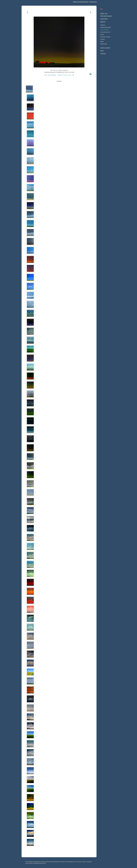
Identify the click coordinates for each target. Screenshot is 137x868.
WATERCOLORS (104, 44)
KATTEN (102, 42)
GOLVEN (102, 34)
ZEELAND (103, 25)
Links (102, 51)
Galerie (103, 22)
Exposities (104, 19)
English (101, 9)
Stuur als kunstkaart (59, 75)
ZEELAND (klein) (105, 30)
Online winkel (105, 48)
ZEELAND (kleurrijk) (105, 27)
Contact (103, 54)
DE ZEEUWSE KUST (105, 32)
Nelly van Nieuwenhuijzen (81, 2)
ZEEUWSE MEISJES (105, 37)
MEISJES (103, 39)
